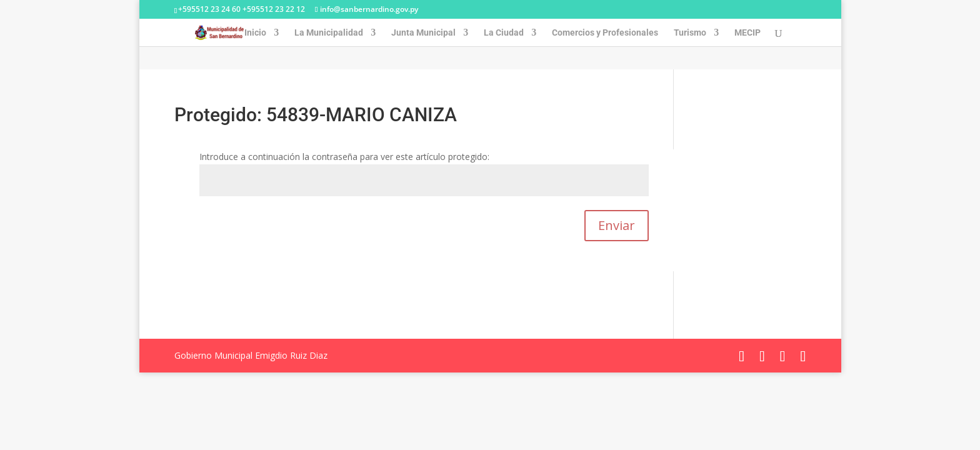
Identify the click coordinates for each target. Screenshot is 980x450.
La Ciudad (504, 33)
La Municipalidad (329, 33)
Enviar (617, 225)
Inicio (255, 33)
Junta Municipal (423, 33)
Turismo (690, 33)
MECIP (747, 33)
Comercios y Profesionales (605, 33)
